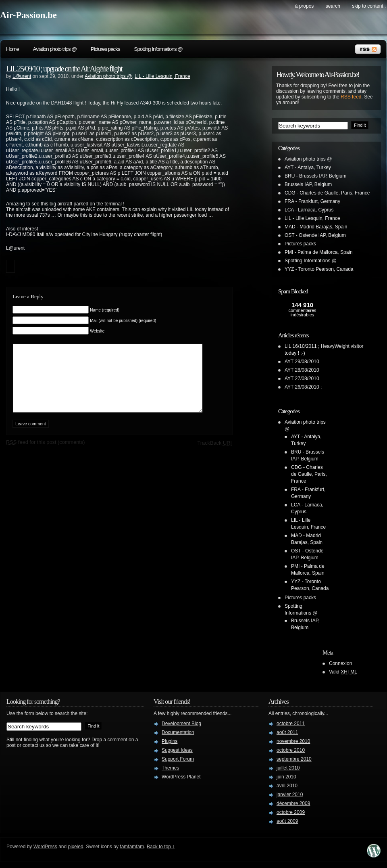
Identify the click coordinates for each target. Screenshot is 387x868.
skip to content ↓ (369, 6)
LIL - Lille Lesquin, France (162, 76)
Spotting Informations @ (158, 49)
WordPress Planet (181, 777)
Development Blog (181, 724)
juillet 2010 (288, 768)
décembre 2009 (293, 803)
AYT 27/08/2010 (302, 379)
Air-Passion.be (28, 15)
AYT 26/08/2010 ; (303, 387)
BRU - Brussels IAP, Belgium (315, 176)
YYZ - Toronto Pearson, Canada (319, 269)
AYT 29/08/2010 (302, 362)
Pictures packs (105, 49)
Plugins (170, 741)
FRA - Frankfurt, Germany (312, 201)
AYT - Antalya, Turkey (308, 167)
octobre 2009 (291, 812)
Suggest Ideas (177, 750)
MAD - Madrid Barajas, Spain (316, 227)
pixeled (76, 847)
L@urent (22, 76)
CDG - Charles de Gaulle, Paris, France (327, 193)
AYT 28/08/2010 (302, 370)
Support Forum (178, 759)
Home (12, 49)
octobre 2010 (291, 750)
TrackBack (214, 455)
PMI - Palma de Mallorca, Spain (319, 252)
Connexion (340, 663)
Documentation (178, 732)
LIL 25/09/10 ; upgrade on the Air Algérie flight (64, 69)
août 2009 (287, 821)
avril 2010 (287, 786)
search (333, 6)
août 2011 (287, 732)
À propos (305, 6)
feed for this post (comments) (46, 454)
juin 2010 (286, 777)
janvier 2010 (290, 795)
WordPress (45, 847)
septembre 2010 (294, 759)
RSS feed (351, 97)
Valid (343, 672)
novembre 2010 (293, 741)
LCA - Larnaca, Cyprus (309, 210)
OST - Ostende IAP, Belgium (315, 235)
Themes (170, 768)
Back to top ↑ (161, 847)
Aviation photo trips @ (55, 49)
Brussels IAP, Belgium (308, 184)
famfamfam (132, 847)
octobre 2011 (291, 724)
